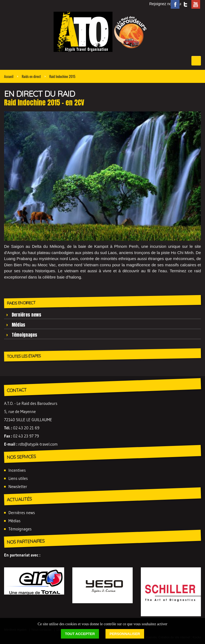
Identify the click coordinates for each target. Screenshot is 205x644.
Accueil (9, 76)
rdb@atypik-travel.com (38, 444)
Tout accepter (80, 634)
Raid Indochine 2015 (62, 76)
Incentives (17, 470)
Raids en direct (31, 76)
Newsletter (18, 487)
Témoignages (24, 335)
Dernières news (27, 315)
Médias (18, 325)
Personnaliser (125, 634)
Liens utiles (18, 478)
